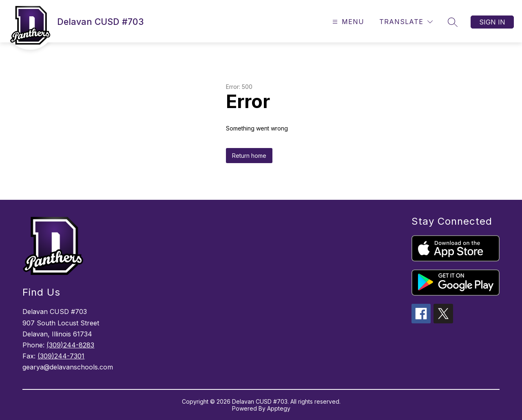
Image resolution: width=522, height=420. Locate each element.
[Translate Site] (406, 22)
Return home (249, 156)
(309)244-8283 (70, 345)
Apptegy (279, 408)
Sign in (492, 22)
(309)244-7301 (61, 356)
